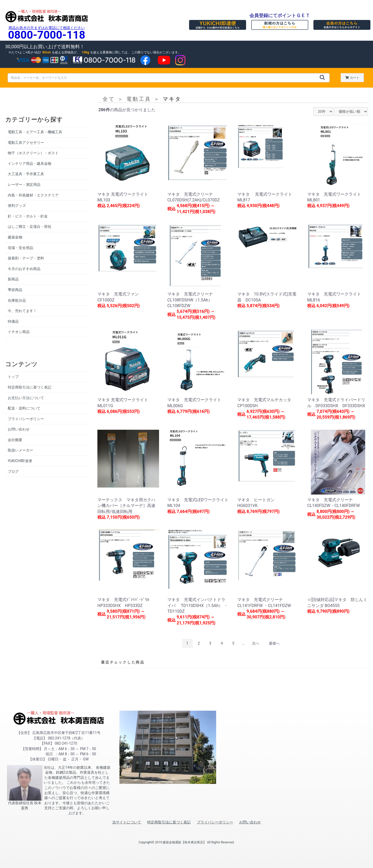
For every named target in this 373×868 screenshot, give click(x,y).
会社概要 (15, 440)
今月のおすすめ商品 (24, 269)
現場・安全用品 (20, 248)
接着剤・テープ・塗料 (26, 258)
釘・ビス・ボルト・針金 (28, 216)
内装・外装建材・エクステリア (33, 195)
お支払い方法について (26, 398)
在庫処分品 (17, 300)
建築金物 (15, 237)
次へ (256, 643)
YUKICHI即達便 (20, 461)
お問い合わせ (19, 429)
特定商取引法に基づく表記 (30, 387)
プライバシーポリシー (26, 419)
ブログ (13, 471)
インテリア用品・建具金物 (30, 164)
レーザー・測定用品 (24, 185)
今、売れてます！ (22, 311)
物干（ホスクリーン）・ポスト (33, 153)
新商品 (13, 279)
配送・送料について (24, 408)
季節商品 (15, 290)
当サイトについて (127, 822)
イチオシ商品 (19, 332)
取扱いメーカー (20, 450)
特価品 (13, 321)
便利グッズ (17, 206)
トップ (13, 377)
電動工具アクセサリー (26, 143)
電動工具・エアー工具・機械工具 (35, 132)
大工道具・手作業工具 (26, 174)
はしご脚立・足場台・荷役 (30, 227)
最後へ (274, 643)
